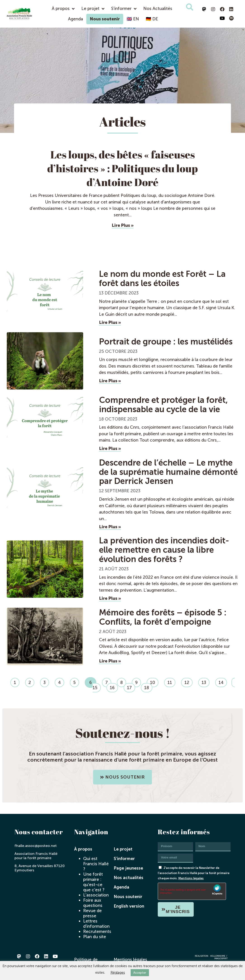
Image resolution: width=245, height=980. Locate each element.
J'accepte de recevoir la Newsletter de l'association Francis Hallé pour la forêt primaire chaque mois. (194, 873)
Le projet (93, 9)
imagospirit (221, 958)
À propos (63, 9)
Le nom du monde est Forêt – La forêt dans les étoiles (162, 279)
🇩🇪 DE (152, 19)
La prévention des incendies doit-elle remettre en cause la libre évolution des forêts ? (164, 550)
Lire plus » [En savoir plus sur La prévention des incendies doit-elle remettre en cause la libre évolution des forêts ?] (110, 598)
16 (114, 687)
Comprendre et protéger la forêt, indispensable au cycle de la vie (163, 405)
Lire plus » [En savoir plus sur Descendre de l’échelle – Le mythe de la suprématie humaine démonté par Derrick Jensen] (110, 527)
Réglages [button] (118, 973)
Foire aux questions (93, 903)
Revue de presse (92, 913)
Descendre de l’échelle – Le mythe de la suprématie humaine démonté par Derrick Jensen (168, 472)
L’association (96, 895)
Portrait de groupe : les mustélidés (166, 342)
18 (148, 687)
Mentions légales (191, 878)
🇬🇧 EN (133, 19)
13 (205, 681)
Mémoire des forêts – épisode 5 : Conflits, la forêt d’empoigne (163, 617)
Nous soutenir (105, 19)
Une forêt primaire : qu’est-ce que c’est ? (94, 882)
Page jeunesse (128, 868)
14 (223, 681)
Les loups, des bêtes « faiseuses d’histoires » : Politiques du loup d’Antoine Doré (122, 168)
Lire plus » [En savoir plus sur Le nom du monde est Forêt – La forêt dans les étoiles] (110, 322)
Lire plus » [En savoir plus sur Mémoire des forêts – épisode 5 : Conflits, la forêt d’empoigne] (110, 661)
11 (171, 681)
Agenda (75, 19)
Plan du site (95, 937)
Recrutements (97, 931)
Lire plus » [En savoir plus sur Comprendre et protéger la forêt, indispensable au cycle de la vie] (110, 448)
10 (154, 681)
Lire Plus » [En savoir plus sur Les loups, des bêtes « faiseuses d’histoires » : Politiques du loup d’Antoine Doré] (123, 225)
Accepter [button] (140, 973)
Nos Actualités (158, 8)
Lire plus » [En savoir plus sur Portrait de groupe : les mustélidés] (110, 381)
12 (188, 681)
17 (131, 687)
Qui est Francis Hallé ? (96, 864)
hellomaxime (218, 956)
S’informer (124, 9)
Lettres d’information (96, 924)
